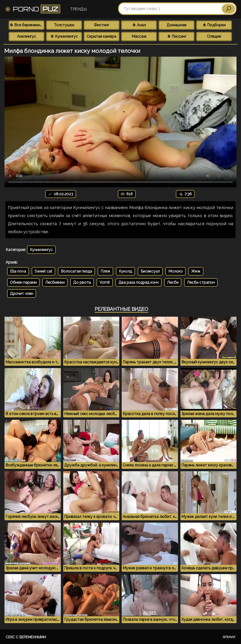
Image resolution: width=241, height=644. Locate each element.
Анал (139, 25)
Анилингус (27, 36)
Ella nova (18, 271)
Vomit (105, 282)
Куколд (125, 271)
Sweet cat (43, 271)
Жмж (196, 271)
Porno (33, 9)
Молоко (176, 271)
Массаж (139, 36)
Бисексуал (150, 271)
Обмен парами (23, 282)
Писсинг (177, 36)
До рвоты (82, 282)
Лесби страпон (201, 282)
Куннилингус (64, 36)
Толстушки (64, 25)
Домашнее (176, 25)
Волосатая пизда (76, 271)
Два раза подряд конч (138, 282)
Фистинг (102, 25)
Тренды (78, 9)
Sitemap (229, 637)
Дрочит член (22, 294)
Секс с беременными (26, 637)
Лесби (173, 282)
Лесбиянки (55, 282)
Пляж (105, 271)
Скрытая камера (101, 36)
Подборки (214, 25)
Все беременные (27, 25)
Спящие (214, 36)
